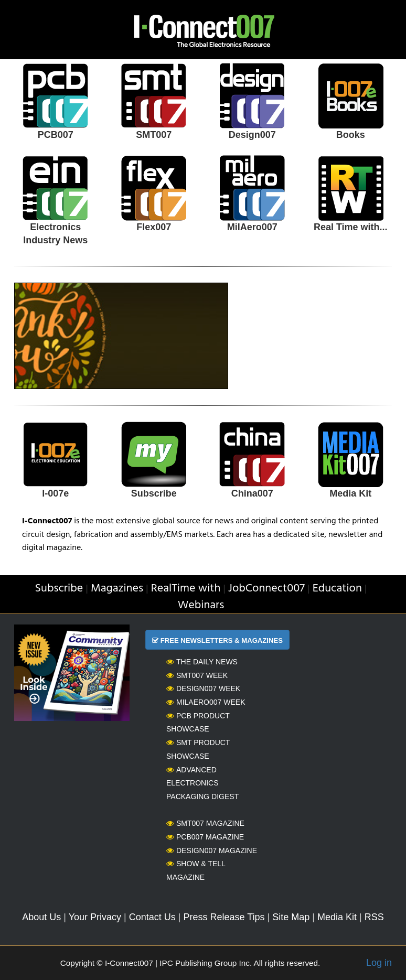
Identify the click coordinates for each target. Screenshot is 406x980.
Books (351, 135)
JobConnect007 (266, 589)
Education (337, 589)
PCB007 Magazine (205, 837)
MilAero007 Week (206, 702)
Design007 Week (203, 688)
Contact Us (152, 917)
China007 (252, 493)
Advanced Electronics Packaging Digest (202, 783)
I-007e (55, 493)
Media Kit (350, 493)
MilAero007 (252, 227)
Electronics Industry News (55, 234)
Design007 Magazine (212, 850)
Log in (379, 963)
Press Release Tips (224, 917)
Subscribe (154, 493)
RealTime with (186, 589)
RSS (374, 917)
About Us (41, 917)
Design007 (252, 135)
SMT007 (154, 135)
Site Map (291, 917)
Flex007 (154, 227)
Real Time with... (351, 227)
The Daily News (202, 662)
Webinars (201, 605)
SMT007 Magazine (205, 823)
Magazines (117, 589)
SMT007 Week (197, 675)
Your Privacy (95, 917)
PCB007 (56, 135)
